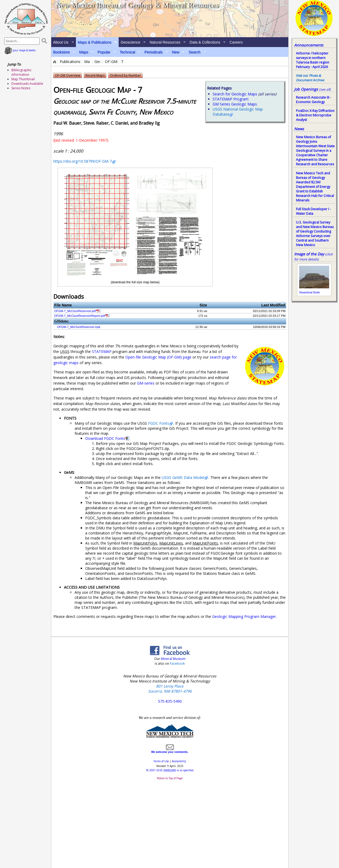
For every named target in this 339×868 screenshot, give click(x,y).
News (299, 129)
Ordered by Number (125, 75)
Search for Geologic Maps (235, 94)
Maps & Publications (95, 42)
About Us (61, 42)
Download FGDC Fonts (105, 438)
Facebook (177, 663)
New (175, 52)
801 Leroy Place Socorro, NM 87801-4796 (170, 689)
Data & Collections (205, 42)
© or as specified (170, 770)
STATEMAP (102, 351)
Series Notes (21, 88)
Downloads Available (27, 84)
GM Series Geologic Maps (235, 104)
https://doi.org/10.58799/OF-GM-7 (83, 161)
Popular (104, 52)
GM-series (146, 383)
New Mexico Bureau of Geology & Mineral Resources (137, 5)
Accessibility (179, 761)
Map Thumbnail (23, 79)
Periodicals (153, 52)
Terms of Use (161, 761)
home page (26, 19)
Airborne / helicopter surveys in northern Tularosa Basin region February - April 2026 (313, 60)
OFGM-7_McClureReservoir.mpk (79, 327)
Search (194, 52)
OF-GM (111, 62)
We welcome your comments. (170, 751)
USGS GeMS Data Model (183, 477)
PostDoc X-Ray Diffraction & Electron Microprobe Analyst (315, 115)
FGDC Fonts (159, 423)
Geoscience (130, 42)
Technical (127, 52)
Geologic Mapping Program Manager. (244, 616)
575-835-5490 (170, 701)
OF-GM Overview (68, 75)
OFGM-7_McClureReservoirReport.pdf (80, 316)
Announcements (309, 45)
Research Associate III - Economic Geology (314, 100)
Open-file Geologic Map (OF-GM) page (158, 357)
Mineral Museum (173, 659)
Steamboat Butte (310, 292)
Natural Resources (165, 42)
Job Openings (312, 89)
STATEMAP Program (231, 99)
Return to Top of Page (170, 778)
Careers (236, 42)
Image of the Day (309, 254)
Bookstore (61, 52)
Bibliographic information (22, 72)
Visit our (310, 78)
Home (54, 62)
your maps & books (20, 50)
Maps (84, 52)
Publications (70, 62)
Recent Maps (95, 75)
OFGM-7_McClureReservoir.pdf (75, 311)
